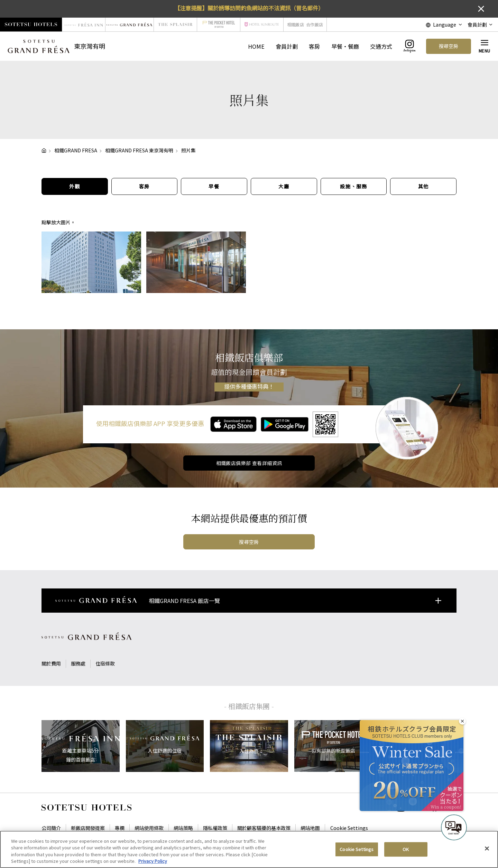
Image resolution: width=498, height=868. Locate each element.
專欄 (120, 828)
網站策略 (183, 828)
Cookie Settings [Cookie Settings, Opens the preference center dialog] (357, 853)
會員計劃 (287, 46)
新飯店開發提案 (88, 828)
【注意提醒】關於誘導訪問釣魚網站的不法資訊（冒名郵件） (249, 8)
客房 (314, 46)
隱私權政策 (215, 828)
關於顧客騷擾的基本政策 (264, 828)
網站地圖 (310, 828)
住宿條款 (105, 663)
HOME (256, 46)
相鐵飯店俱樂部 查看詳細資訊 (249, 463)
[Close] (487, 852)
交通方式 (381, 46)
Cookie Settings (349, 828)
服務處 (78, 663)
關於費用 (51, 663)
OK (406, 853)
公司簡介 (51, 828)
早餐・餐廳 (345, 46)
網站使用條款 (149, 828)
